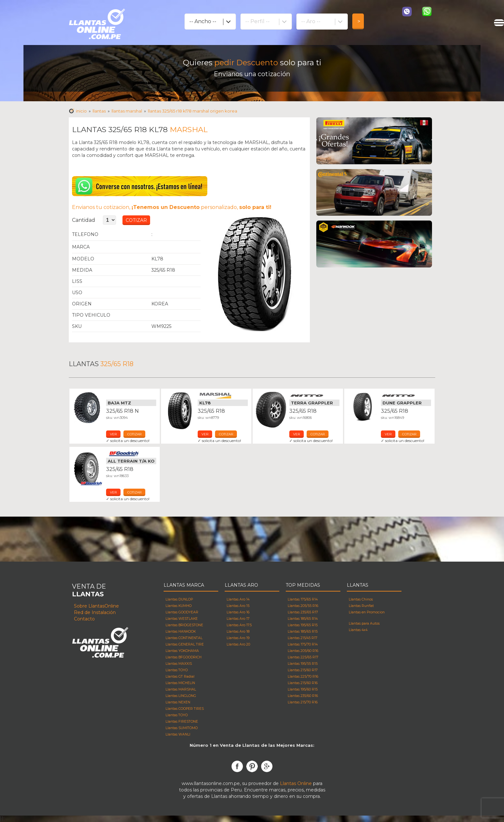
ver (113, 434)
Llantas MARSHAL (127, 111)
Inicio (81, 111)
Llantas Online (296, 783)
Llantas (99, 111)
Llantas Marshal (223, 395)
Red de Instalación (95, 612)
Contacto (84, 619)
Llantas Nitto (314, 395)
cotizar (134, 434)
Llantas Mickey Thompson (131, 395)
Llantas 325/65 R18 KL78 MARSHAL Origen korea (193, 111)
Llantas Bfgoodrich (131, 454)
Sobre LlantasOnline (96, 606)
